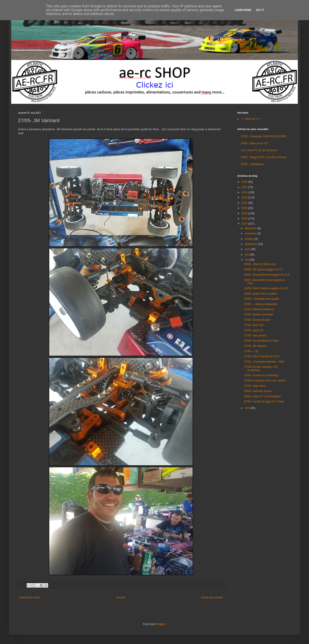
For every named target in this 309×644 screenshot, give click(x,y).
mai (247, 260)
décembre (251, 228)
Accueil (121, 597)
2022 (245, 198)
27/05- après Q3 (254, 325)
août (248, 249)
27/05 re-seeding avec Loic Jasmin (265, 380)
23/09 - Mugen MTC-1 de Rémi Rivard (263, 157)
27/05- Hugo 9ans (255, 386)
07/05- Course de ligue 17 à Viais (264, 402)
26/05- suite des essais (258, 391)
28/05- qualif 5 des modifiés (261, 294)
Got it (260, 10)
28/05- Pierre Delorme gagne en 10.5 (266, 288)
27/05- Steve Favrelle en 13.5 (262, 356)
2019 (245, 213)
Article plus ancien (212, 597)
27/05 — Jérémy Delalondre (261, 304)
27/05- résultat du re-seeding (261, 375)
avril (248, 408)
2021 (245, 203)
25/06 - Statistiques (252, 164)
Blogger (161, 624)
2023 (245, 192)
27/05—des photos (255, 336)
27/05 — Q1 (251, 351)
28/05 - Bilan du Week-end (260, 264)
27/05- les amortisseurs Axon (261, 341)
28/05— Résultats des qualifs (262, 299)
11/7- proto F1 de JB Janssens (259, 150)
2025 (245, 182)
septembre (251, 244)
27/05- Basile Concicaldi (259, 315)
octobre (250, 239)
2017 (245, 224)
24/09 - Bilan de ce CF (254, 143)
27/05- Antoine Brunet (257, 320)
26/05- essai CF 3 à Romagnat (262, 396)
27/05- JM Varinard (255, 346)
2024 (245, 187)
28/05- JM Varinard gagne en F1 (263, 270)
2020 (245, 208)
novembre (251, 234)
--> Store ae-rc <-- (251, 119)
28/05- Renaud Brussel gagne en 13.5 (267, 275)
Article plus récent (30, 597)
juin (247, 255)
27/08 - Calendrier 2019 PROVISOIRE (264, 136)
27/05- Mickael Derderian (259, 309)
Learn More (243, 10)
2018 (245, 219)
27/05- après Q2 (254, 330)
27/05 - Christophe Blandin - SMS (264, 362)
